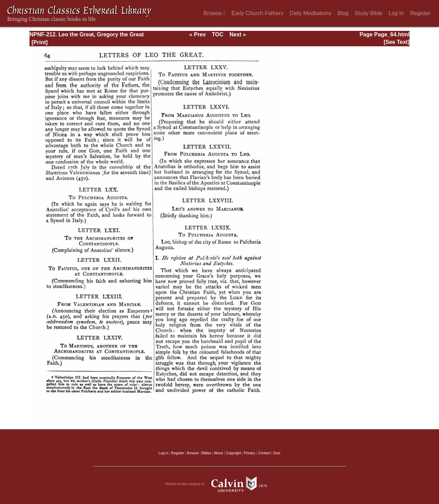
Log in (164, 453)
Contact (264, 453)
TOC (218, 34)
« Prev (198, 34)
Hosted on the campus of (220, 484)
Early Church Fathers (257, 13)
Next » (238, 34)
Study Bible (369, 13)
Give (277, 453)
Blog (343, 13)
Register (420, 13)
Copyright (234, 453)
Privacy (250, 453)
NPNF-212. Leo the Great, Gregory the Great (87, 34)
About (218, 453)
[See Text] (397, 42)
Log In (396, 13)
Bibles (206, 453)
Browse (214, 13)
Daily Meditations (310, 13)
